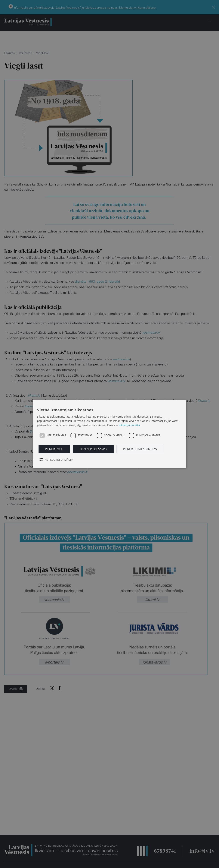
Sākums (10, 53)
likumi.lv (34, 396)
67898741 (165, 851)
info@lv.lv (202, 851)
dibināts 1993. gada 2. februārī (97, 282)
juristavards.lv (77, 472)
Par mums (26, 53)
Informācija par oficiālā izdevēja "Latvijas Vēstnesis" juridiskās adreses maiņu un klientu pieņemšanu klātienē (85, 8)
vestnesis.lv (151, 333)
